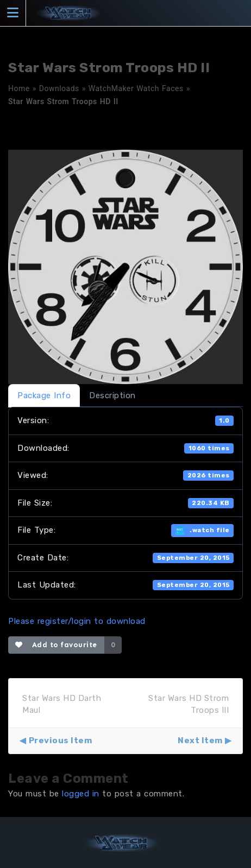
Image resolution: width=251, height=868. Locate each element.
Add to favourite (56, 645)
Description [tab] (112, 395)
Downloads (59, 88)
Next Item (200, 741)
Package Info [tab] (44, 395)
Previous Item (61, 741)
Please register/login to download (77, 621)
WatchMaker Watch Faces (136, 88)
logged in (81, 794)
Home (19, 88)
